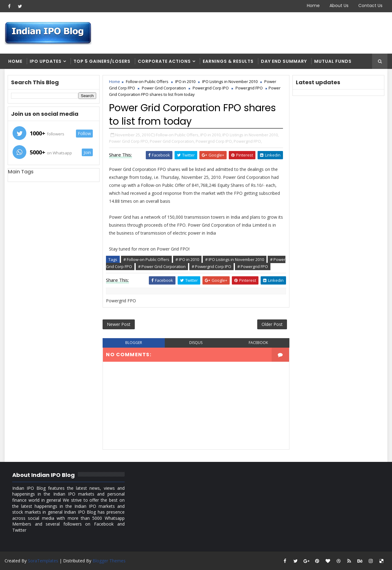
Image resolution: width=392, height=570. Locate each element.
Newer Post (119, 324)
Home (313, 6)
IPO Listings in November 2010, (251, 135)
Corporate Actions (164, 61)
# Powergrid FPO (253, 266)
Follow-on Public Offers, (178, 135)
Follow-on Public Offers (147, 81)
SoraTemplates (43, 561)
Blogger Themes (109, 561)
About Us (339, 6)
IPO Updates (46, 61)
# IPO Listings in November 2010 (235, 259)
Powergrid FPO (249, 88)
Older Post (272, 324)
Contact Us (370, 6)
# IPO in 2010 (187, 259)
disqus (196, 343)
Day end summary (284, 61)
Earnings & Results (228, 61)
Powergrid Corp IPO (211, 88)
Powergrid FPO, (248, 141)
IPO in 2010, (211, 135)
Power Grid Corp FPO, (129, 141)
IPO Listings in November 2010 (230, 81)
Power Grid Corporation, (172, 141)
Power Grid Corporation (164, 88)
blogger (134, 343)
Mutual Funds (333, 61)
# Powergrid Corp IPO (211, 266)
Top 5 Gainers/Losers (102, 61)
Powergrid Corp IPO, (214, 141)
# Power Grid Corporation (162, 266)
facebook (258, 343)
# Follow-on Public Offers (146, 259)
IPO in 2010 (185, 81)
